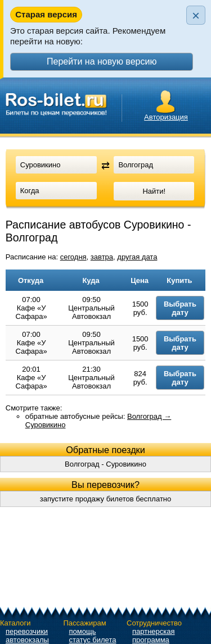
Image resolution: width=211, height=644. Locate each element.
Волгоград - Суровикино (105, 464)
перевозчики (27, 631)
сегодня (73, 257)
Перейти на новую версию (102, 61)
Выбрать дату (180, 308)
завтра (102, 257)
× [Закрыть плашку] (196, 15)
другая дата (137, 257)
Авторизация (166, 117)
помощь (83, 631)
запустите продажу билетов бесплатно (106, 499)
